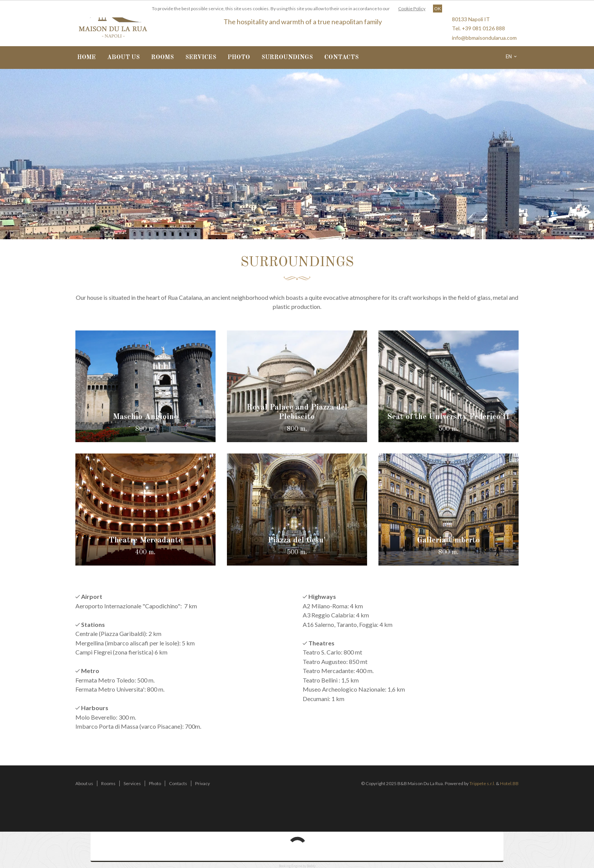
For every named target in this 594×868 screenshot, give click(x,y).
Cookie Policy (412, 9)
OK (438, 9)
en (511, 56)
